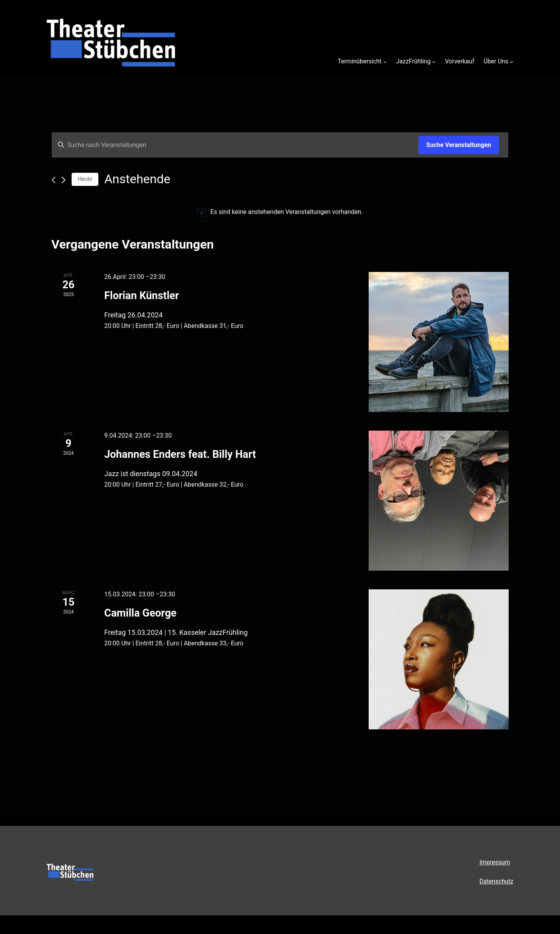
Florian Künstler (142, 296)
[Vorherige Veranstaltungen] (53, 180)
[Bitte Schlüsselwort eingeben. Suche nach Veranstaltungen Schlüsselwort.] (235, 145)
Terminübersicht (360, 61)
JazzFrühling (413, 61)
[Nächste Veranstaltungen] (64, 180)
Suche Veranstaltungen (459, 145)
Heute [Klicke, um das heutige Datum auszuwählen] (85, 179)
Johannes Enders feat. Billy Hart (180, 454)
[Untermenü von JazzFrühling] (434, 61)
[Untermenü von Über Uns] (512, 61)
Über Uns (496, 61)
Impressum (495, 862)
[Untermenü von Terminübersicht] (385, 61)
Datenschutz (496, 881)
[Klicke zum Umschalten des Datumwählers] (141, 179)
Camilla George (140, 613)
